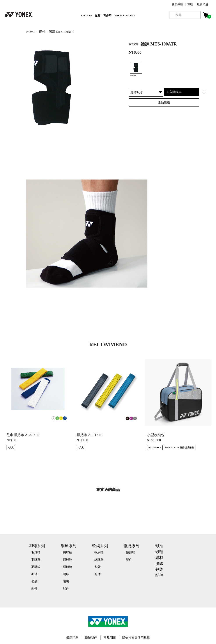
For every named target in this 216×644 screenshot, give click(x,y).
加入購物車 (174, 92)
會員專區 (177, 4)
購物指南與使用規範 (136, 638)
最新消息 (203, 4)
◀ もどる (12, 31)
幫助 (190, 4)
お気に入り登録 (204, 92)
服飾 (97, 15)
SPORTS (86, 15)
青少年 (107, 15)
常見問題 (110, 638)
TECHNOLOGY (125, 15)
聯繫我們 (91, 638)
